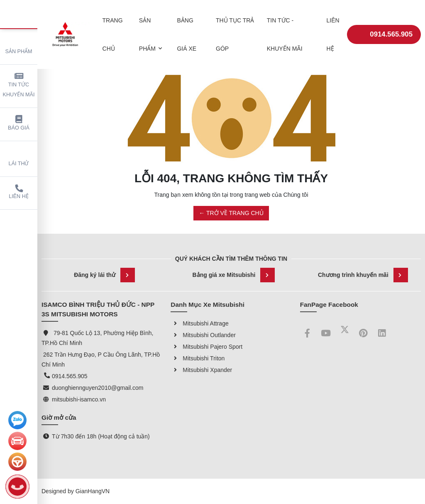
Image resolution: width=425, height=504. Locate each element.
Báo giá (19, 123)
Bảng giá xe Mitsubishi (234, 275)
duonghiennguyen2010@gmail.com (98, 388)
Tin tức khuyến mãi (19, 85)
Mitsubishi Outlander (203, 335)
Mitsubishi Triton (198, 358)
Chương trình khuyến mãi (363, 275)
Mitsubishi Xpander (201, 370)
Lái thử (19, 158)
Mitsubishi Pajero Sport (206, 347)
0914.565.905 (384, 28)
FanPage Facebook (329, 305)
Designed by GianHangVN (76, 491)
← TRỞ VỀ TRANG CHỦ (231, 213)
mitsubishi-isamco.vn (79, 399)
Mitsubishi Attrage (199, 323)
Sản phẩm (19, 45)
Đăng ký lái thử (104, 275)
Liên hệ (19, 192)
